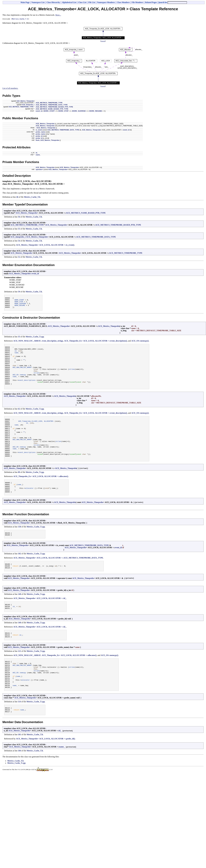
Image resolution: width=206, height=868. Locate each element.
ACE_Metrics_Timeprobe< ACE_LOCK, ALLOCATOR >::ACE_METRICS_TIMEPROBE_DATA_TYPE (58, 579)
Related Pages (151, 2)
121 (19, 676)
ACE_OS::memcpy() (140, 343)
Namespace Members (106, 2)
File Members (137, 2)
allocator (29, 508)
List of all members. (10, 89)
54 (19, 241)
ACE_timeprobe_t (28, 105)
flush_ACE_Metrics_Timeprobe (47, 141)
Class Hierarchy (53, 2)
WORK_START (49, 111)
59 (19, 292)
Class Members (123, 2)
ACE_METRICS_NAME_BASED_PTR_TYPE (52, 109)
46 (17, 197)
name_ (38, 155)
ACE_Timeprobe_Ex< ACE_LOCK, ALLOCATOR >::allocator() (41, 495)
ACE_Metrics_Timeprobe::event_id (24, 274)
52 (19, 257)
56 (19, 217)
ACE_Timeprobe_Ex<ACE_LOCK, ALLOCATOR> (36, 432)
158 (19, 548)
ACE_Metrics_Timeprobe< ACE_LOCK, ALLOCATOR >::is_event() (45, 245)
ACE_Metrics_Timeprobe (25, 101)
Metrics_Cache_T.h (20, 19)
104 (19, 782)
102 (19, 575)
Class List (82, 2)
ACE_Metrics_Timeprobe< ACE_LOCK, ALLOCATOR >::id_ (40, 621)
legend (103, 41)
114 (19, 732)
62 (19, 419)
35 (19, 339)
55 (19, 229)
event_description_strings (52, 343)
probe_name (40, 132)
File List (92, 2)
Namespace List (38, 2)
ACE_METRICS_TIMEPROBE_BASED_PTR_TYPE (54, 107)
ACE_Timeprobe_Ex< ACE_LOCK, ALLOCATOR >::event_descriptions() (96, 343)
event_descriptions (27, 390)
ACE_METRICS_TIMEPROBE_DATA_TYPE (52, 105)
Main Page (25, 2)
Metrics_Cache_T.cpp (35, 339)
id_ (37, 153)
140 (19, 646)
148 (19, 617)
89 (19, 491)
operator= (39, 170)
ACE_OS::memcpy (19, 383)
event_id (39, 111)
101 (19, 766)
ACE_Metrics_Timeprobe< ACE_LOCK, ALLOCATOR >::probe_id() (46, 770)
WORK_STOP (63, 111)
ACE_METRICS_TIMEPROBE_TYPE (49, 103)
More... (58, 15)
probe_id (39, 136)
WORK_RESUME (96, 111)
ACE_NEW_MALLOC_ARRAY (27, 343)
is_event (39, 130)
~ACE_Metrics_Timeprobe (46, 128)
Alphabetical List (69, 2)
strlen (72, 376)
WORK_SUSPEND (79, 111)
